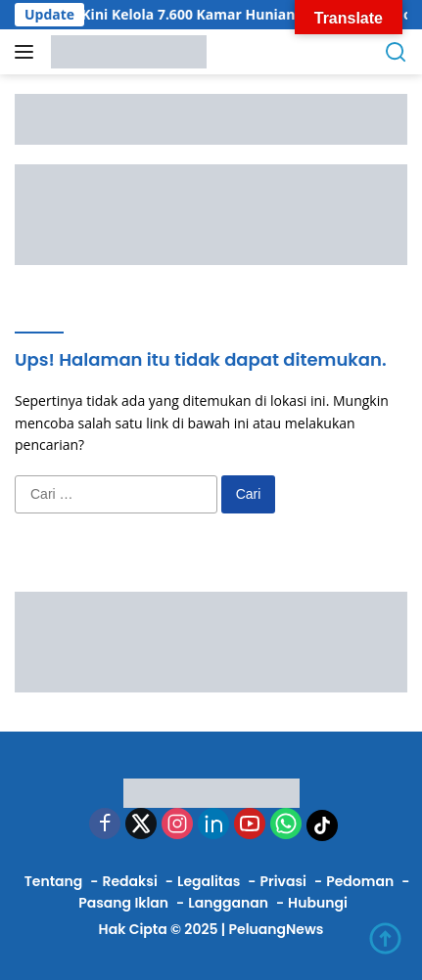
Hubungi (318, 903)
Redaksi (129, 881)
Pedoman (360, 881)
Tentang (54, 881)
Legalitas (209, 881)
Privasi (283, 881)
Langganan (228, 903)
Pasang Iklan (123, 903)
